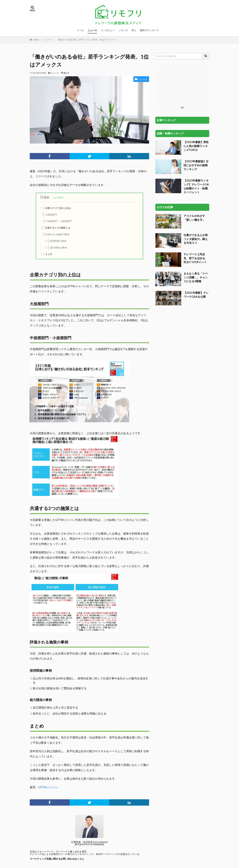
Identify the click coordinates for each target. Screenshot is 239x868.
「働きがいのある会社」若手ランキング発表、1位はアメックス (86, 40)
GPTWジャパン (48, 787)
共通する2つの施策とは (55, 228)
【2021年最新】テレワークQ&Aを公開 (196, 295)
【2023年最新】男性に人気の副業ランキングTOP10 (196, 146)
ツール (80, 30)
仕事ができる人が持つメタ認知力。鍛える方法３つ (196, 239)
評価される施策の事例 (56, 234)
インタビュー (108, 30)
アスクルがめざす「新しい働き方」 (194, 218)
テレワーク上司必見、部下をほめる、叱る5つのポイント (196, 258)
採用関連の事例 (56, 241)
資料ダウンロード (149, 30)
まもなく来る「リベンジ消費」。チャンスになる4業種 (196, 277)
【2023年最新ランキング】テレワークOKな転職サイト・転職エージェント (196, 186)
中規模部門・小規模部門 (57, 221)
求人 (134, 30)
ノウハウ (123, 30)
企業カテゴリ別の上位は (55, 208)
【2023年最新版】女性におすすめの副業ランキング (196, 165)
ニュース (92, 30)
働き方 (66, 73)
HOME (36, 40)
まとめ (46, 254)
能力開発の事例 (56, 248)
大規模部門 (49, 215)
